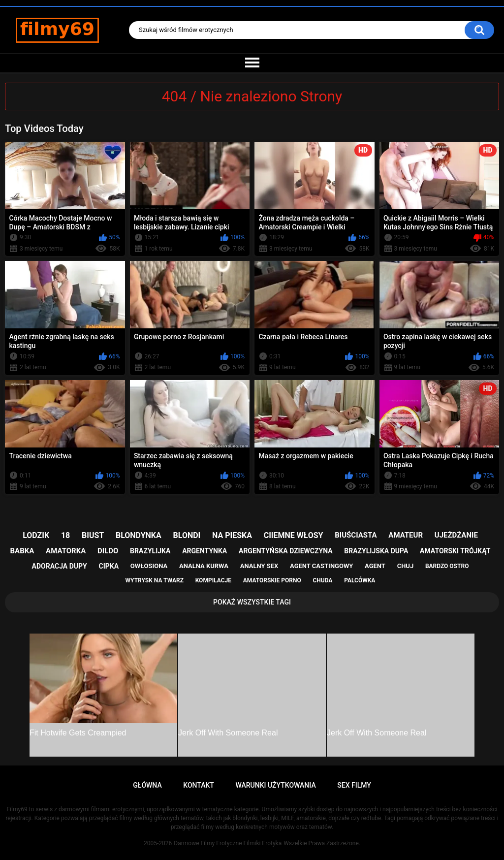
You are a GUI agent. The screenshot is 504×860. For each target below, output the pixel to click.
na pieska (232, 535)
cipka (109, 566)
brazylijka (150, 551)
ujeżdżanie (456, 535)
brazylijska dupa (376, 551)
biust (93, 535)
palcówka (360, 580)
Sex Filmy (354, 785)
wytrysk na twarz (155, 580)
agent (375, 566)
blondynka (139, 535)
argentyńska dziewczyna (286, 551)
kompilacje (213, 580)
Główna (147, 785)
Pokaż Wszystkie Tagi (252, 602)
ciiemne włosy (294, 535)
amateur (406, 535)
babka (22, 551)
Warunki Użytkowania (275, 785)
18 (65, 535)
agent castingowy (321, 566)
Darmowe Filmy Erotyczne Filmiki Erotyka (228, 843)
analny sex (259, 566)
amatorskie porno (272, 580)
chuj (406, 566)
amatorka (66, 551)
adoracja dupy (60, 566)
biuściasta (356, 535)
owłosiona (149, 566)
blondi (187, 535)
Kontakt (199, 785)
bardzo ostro (447, 566)
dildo (108, 551)
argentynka (205, 551)
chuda (322, 580)
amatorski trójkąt (455, 551)
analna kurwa (204, 566)
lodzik (36, 535)
